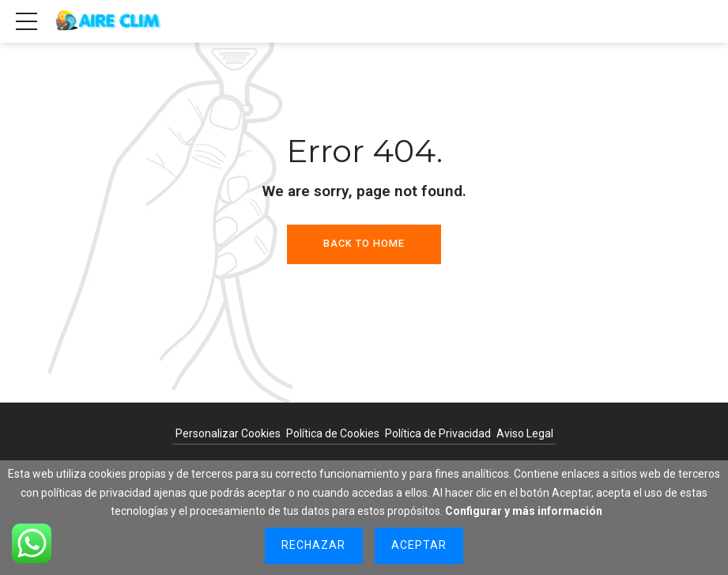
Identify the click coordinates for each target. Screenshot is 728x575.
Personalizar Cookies (228, 433)
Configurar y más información (524, 511)
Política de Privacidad (438, 433)
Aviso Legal (525, 433)
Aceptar (419, 545)
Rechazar (313, 545)
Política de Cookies (333, 433)
